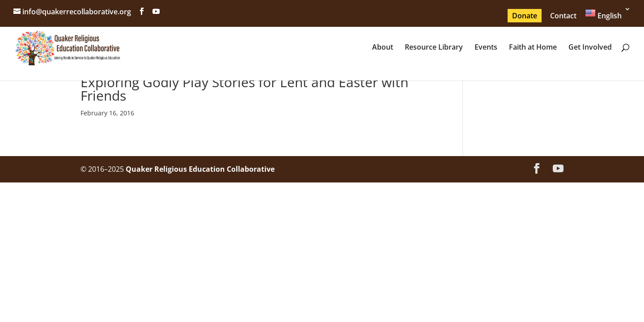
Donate (525, 16)
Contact (563, 16)
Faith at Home (533, 48)
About (383, 48)
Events (486, 48)
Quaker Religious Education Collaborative (200, 169)
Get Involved (590, 48)
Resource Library (434, 48)
